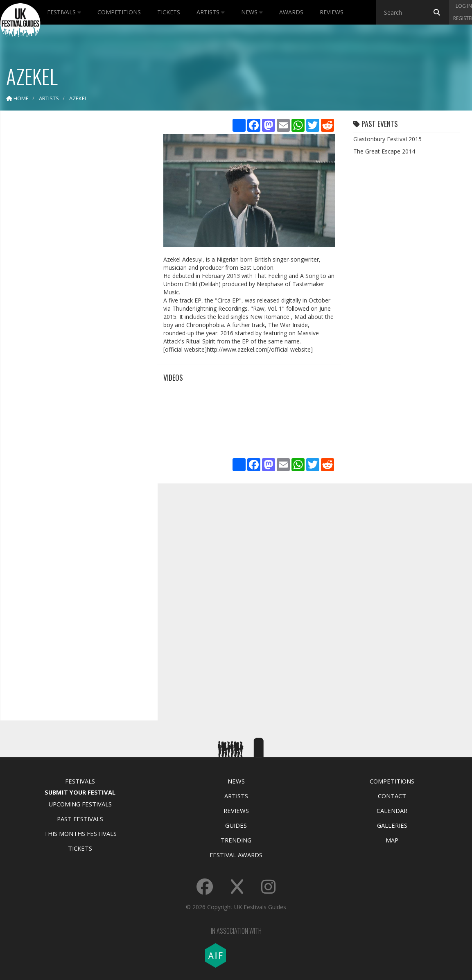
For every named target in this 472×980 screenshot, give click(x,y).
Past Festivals (80, 819)
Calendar (392, 811)
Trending (236, 840)
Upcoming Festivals (80, 804)
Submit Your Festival (80, 792)
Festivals (64, 12)
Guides (236, 825)
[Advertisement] (73, 246)
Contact (392, 796)
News (252, 12)
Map (392, 840)
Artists (211, 12)
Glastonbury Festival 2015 (387, 139)
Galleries (392, 825)
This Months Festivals (80, 833)
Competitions (119, 12)
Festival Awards (236, 855)
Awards (291, 12)
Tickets (169, 12)
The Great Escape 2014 (384, 151)
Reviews (332, 12)
